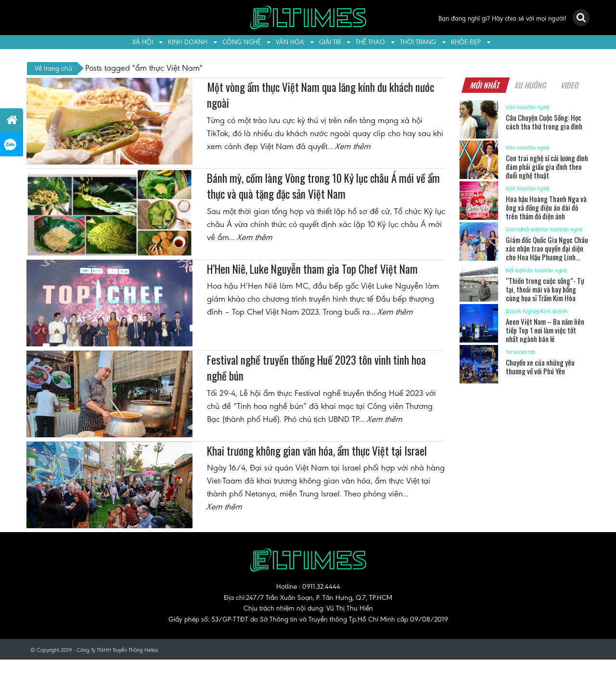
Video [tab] (570, 85)
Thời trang (418, 42)
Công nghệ (242, 42)
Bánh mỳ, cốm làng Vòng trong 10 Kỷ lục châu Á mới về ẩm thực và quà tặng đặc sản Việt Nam (323, 186)
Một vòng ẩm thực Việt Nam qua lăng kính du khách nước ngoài (321, 95)
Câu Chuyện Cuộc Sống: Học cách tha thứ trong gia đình (544, 122)
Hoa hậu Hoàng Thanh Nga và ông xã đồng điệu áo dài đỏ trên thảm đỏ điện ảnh (546, 207)
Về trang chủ (53, 68)
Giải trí (330, 42)
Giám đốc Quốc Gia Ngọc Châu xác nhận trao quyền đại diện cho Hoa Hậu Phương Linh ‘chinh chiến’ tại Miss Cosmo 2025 (547, 257)
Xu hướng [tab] (530, 85)
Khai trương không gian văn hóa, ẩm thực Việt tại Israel (317, 451)
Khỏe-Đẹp (466, 42)
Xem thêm (353, 146)
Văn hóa (290, 42)
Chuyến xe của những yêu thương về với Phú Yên (540, 367)
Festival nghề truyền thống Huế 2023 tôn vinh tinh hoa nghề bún (316, 368)
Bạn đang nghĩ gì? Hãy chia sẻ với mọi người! (502, 19)
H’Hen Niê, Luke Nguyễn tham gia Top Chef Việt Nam (312, 269)
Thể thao (370, 42)
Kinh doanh (188, 42)
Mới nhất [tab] (485, 85)
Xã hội (143, 42)
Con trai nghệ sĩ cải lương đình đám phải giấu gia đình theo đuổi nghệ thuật (547, 166)
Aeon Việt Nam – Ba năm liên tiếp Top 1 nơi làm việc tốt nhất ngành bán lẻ (545, 330)
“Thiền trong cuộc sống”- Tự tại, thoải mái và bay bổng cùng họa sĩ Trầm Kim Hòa (545, 289)
